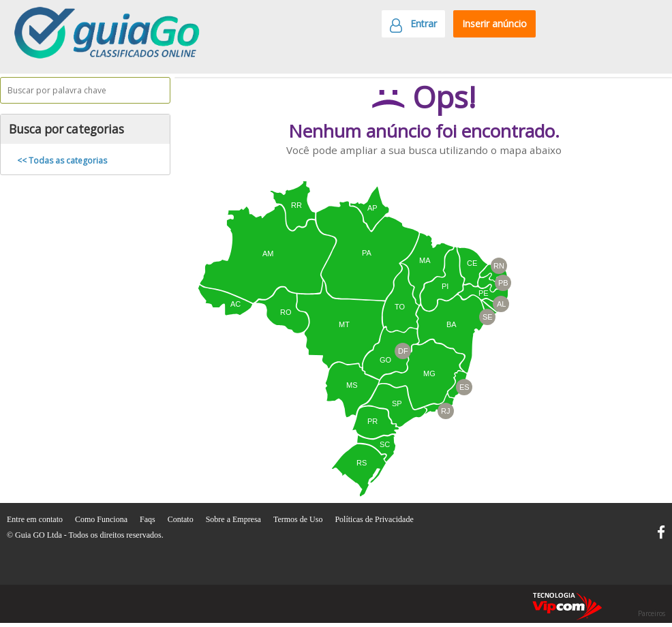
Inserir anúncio (494, 24)
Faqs (149, 519)
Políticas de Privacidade (374, 519)
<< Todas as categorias (62, 160)
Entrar (413, 27)
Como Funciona (102, 519)
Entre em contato (36, 519)
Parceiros (652, 613)
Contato (182, 519)
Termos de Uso (299, 519)
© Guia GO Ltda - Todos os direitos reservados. (85, 535)
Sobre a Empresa (234, 519)
